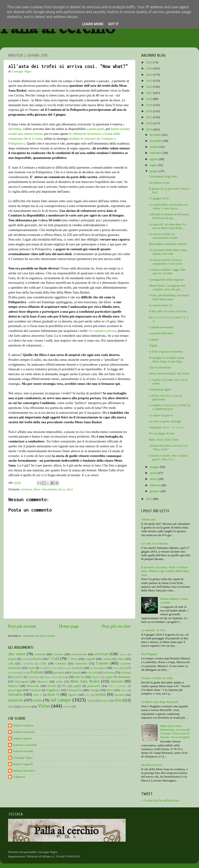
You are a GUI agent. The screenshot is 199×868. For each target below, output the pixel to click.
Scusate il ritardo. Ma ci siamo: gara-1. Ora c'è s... (169, 457)
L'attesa (154, 339)
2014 (149, 499)
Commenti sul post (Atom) (38, 636)
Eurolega (94, 668)
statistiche (16, 700)
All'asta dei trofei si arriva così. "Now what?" (169, 447)
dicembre (156, 135)
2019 (149, 105)
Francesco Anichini (25, 745)
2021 (149, 93)
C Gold (54, 659)
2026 (149, 62)
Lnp (65, 677)
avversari (101, 654)
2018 (149, 111)
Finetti (116, 668)
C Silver (73, 659)
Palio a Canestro (118, 686)
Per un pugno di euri (162, 433)
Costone (102, 663)
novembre (156, 141)
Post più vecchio (116, 626)
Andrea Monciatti (24, 732)
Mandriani (124, 677)
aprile (154, 473)
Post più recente (22, 626)
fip (125, 668)
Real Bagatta (149, 654)
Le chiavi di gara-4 (161, 415)
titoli (11, 706)
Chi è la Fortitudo (160, 367)
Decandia (67, 668)
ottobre (155, 147)
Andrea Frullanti (23, 725)
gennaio (155, 491)
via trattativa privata (102, 331)
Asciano (58, 654)
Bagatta (12, 659)
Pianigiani (35, 690)
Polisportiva (75, 690)
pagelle (77, 686)
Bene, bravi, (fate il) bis (164, 440)
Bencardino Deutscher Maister (168, 244)
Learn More (93, 24)
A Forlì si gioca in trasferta (166, 351)
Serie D (53, 695)
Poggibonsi (53, 690)
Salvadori (15, 695)
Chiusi (121, 659)
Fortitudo (13, 673)
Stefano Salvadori (24, 771)
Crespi (31, 668)
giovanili (59, 672)
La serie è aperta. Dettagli (165, 421)
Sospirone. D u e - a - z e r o (167, 427)
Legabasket (34, 677)
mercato (117, 681)
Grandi (76, 672)
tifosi (70, 489)
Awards (123, 654)
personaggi (15, 690)
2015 (149, 129)
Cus (42, 668)
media (59, 682)
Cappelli (90, 659)
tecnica (105, 701)
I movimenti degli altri (163, 176)
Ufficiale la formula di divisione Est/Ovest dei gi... (169, 216)
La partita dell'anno (161, 333)
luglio (154, 165)
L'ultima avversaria (161, 327)
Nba (64, 686)
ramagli (95, 690)
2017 (149, 117)
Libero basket (51, 677)
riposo (124, 690)
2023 (149, 81)
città (11, 663)
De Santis (53, 668)
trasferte (26, 706)
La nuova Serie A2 (161, 305)
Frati (24, 673)
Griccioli (92, 673)
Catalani (107, 659)
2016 (149, 123)
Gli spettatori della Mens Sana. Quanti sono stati (168, 252)
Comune (61, 663)
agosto (154, 159)
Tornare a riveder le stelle (157, 678)
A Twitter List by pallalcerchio (160, 800)
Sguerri (73, 695)
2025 (149, 68)
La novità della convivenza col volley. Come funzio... (168, 206)
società (101, 695)
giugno (154, 171)
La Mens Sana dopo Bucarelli (160, 702)
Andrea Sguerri (22, 738)
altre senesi (17, 654)
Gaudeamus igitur (160, 389)
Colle (43, 663)
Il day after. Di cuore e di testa (168, 311)
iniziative (17, 677)
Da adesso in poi (159, 183)
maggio (155, 467)
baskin (25, 659)
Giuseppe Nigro (23, 758)
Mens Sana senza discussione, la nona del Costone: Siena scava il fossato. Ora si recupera (175, 732)
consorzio (81, 663)
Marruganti (22, 681)
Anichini (40, 654)
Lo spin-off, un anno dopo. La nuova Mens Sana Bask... (168, 226)
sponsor (119, 695)
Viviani (68, 707)
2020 (149, 99)
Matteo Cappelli (23, 764)
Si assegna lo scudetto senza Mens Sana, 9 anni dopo (167, 360)
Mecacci (42, 681)
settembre (156, 153)
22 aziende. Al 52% (153, 630)
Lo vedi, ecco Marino (155, 543)
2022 (149, 87)
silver (88, 695)
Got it (113, 24)
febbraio (155, 485)
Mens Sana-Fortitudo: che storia (169, 373)
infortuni (126, 673)
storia (38, 700)
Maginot (96, 677)
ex (104, 668)
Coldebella (28, 664)
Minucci (13, 686)
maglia (109, 677)
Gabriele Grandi (23, 751)
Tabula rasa (148, 519)
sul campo (61, 700)
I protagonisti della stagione (166, 280)
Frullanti (37, 672)
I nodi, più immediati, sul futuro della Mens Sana (169, 297)
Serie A (38, 695)
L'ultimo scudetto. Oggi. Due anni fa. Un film (167, 271)
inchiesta (27, 489)
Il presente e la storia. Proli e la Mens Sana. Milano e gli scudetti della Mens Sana (165, 571)
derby (79, 668)
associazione (79, 654)
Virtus (44, 706)
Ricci (62, 489)
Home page (69, 626)
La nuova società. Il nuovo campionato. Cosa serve (166, 262)
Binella (37, 659)
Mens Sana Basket (45, 489)
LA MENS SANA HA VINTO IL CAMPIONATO (170, 407)
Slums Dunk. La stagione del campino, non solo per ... (167, 287)
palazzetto (94, 686)
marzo (154, 479)
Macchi (80, 677)
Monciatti (33, 686)
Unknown (19, 777)
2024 (149, 75)
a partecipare (95, 129)
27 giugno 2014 (159, 198)
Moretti (52, 686)
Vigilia (153, 345)
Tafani (91, 701)
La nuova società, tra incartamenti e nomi (163, 236)
